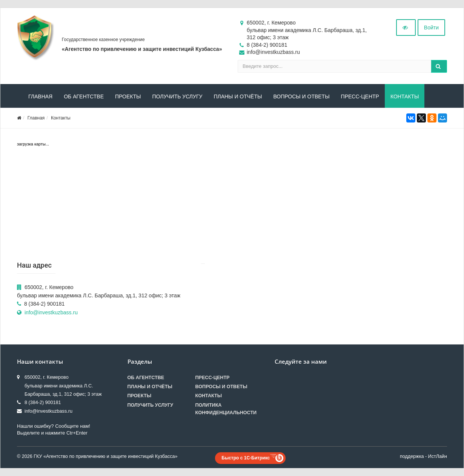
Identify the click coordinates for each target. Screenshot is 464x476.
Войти (431, 28)
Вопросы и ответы (301, 96)
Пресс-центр (360, 96)
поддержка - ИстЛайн (423, 456)
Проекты (128, 96)
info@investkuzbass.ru (51, 312)
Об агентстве (84, 96)
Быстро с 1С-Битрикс (246, 458)
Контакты (405, 96)
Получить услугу (177, 96)
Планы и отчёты (238, 96)
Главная (40, 96)
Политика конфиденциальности (226, 409)
